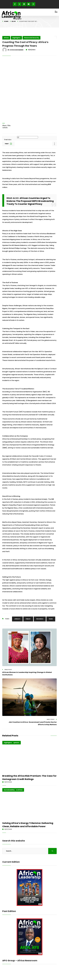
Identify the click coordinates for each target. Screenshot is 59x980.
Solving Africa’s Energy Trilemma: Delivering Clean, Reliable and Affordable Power (28, 825)
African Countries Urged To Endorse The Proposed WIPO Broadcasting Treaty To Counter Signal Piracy (30, 201)
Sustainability (9, 790)
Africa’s (17, 619)
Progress (40, 619)
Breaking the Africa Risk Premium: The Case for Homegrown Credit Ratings (29, 777)
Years (51, 619)
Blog (14, 21)
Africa (6, 38)
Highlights (16, 38)
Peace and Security (32, 38)
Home (6, 21)
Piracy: (28, 619)
